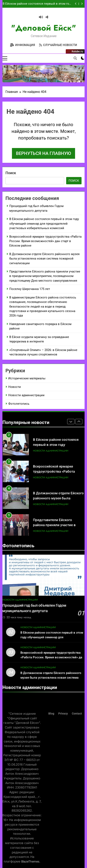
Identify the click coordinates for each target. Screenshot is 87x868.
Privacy (63, 714)
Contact (77, 714)
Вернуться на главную (43, 153)
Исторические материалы (27, 378)
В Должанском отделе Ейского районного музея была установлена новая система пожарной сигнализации (44, 259)
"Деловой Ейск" (44, 28)
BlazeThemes (30, 861)
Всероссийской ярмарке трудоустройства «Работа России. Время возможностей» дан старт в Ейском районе (45, 241)
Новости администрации (26, 395)
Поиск (11, 173)
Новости (15, 387)
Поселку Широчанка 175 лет (30, 289)
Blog (51, 714)
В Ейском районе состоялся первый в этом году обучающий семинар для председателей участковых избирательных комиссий (37, 4)
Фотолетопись (19, 404)
